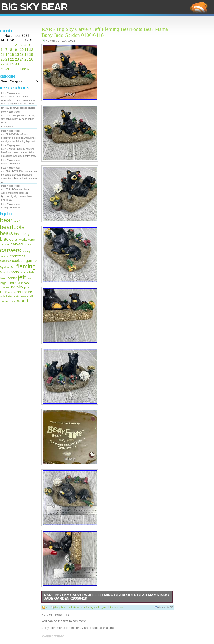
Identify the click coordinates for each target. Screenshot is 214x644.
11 (26, 50)
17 (22, 55)
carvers (10, 250)
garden (98, 607)
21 (7, 59)
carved (17, 244)
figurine (30, 260)
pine (27, 287)
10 (22, 50)
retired (12, 292)
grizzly (31, 272)
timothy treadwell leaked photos (18, 108)
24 (22, 59)
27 (3, 64)
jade (104, 607)
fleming (26, 266)
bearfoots (12, 227)
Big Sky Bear (34, 7)
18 (26, 55)
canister (5, 245)
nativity (17, 287)
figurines (5, 268)
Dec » (24, 69)
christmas (18, 256)
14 (7, 55)
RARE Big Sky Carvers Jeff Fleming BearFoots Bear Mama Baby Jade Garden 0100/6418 (107, 597)
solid (3, 296)
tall (31, 296)
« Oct (5, 69)
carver (27, 245)
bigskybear (7, 127)
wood (22, 301)
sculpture (25, 292)
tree (2, 301)
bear (6, 220)
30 (17, 64)
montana (14, 283)
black (5, 239)
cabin (31, 240)
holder (12, 278)
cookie (17, 261)
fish (13, 267)
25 (26, 59)
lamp (30, 278)
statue (11, 296)
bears (6, 233)
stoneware (22, 296)
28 (7, 64)
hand (3, 278)
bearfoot (18, 221)
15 (12, 55)
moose (26, 283)
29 (12, 64)
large (3, 283)
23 (17, 59)
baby (58, 607)
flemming (5, 272)
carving (26, 252)
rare (4, 292)
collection (6, 261)
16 (17, 55)
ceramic (4, 256)
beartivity (22, 234)
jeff (22, 277)
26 (31, 59)
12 (31, 50)
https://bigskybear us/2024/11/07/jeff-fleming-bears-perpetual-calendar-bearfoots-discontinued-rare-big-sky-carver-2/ (19, 175)
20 (3, 59)
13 (3, 55)
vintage (11, 301)
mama (115, 607)
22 (12, 59)
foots (15, 272)
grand (23, 272)
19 (31, 55)
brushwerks (20, 240)
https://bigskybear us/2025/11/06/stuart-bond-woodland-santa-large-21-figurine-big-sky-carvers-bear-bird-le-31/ (17, 193)
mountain (5, 287)
